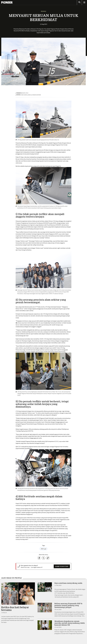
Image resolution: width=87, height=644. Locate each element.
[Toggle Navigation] (84, 2)
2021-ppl (43, 549)
